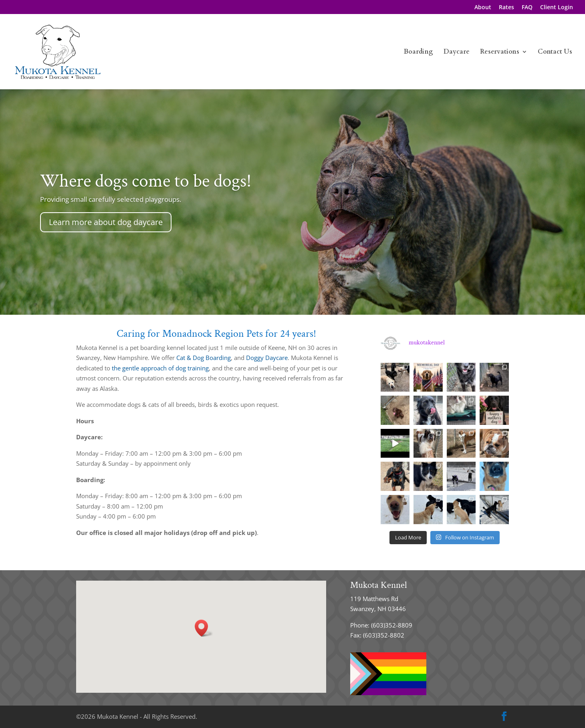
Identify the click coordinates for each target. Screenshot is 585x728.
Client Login (557, 8)
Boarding (419, 52)
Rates (506, 8)
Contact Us (555, 52)
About (483, 8)
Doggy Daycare (267, 358)
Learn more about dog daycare (106, 222)
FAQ (527, 8)
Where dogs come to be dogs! (146, 181)
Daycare (457, 52)
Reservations (500, 52)
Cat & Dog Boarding (204, 358)
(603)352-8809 (392, 625)
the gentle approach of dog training (160, 368)
